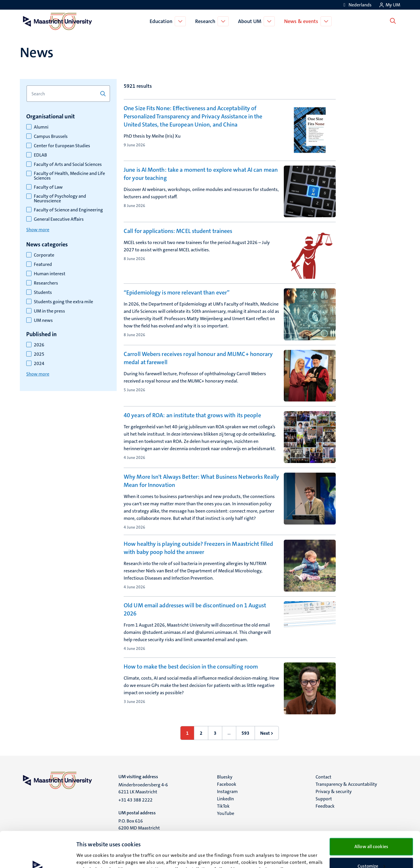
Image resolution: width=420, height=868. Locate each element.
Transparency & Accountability (346, 784)
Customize (371, 830)
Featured (43, 264)
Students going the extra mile (63, 302)
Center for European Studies (62, 146)
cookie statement (144, 840)
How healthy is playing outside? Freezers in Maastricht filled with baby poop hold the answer (198, 548)
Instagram (227, 791)
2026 (39, 345)
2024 (39, 364)
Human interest (50, 274)
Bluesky (225, 777)
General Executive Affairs (59, 219)
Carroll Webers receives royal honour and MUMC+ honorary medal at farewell (198, 358)
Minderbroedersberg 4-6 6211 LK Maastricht (143, 788)
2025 (39, 354)
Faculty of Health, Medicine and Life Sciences (69, 176)
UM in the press (49, 311)
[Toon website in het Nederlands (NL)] (357, 5)
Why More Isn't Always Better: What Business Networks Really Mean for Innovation (201, 481)
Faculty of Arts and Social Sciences (68, 164)
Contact (323, 777)
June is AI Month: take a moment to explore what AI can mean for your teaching (201, 174)
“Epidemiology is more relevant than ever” (177, 292)
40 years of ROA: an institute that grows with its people (192, 415)
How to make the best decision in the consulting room (191, 667)
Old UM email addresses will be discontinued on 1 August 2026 (195, 609)
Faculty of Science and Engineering (68, 210)
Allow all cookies (371, 811)
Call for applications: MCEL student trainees (178, 231)
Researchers (46, 283)
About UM (251, 21)
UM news (43, 320)
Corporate (44, 255)
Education (162, 21)
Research (206, 21)
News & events (302, 21)
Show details (89, 857)
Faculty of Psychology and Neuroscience (60, 199)
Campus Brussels (51, 136)
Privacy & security (334, 791)
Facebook (227, 784)
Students (43, 292)
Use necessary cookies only (371, 849)
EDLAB (40, 155)
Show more (38, 230)
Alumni (41, 127)
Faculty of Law (48, 187)
